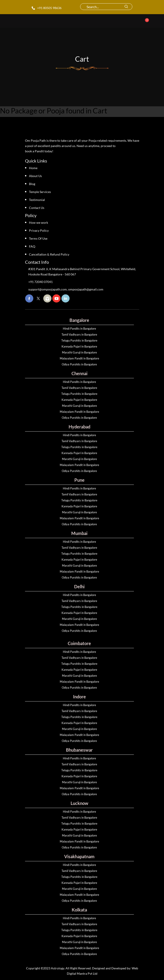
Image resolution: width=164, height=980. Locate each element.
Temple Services (40, 192)
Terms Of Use (38, 238)
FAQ (32, 246)
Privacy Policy (39, 230)
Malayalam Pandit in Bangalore (79, 358)
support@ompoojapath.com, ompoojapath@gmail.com (66, 289)
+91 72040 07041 (41, 282)
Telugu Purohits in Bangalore (79, 340)
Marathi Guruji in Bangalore (79, 352)
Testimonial (37, 200)
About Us (35, 176)
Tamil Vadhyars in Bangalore (79, 334)
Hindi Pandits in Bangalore (79, 329)
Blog (32, 184)
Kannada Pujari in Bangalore (79, 346)
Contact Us (37, 208)
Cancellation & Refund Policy (49, 254)
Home (33, 168)
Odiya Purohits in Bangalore (79, 364)
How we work (39, 223)
